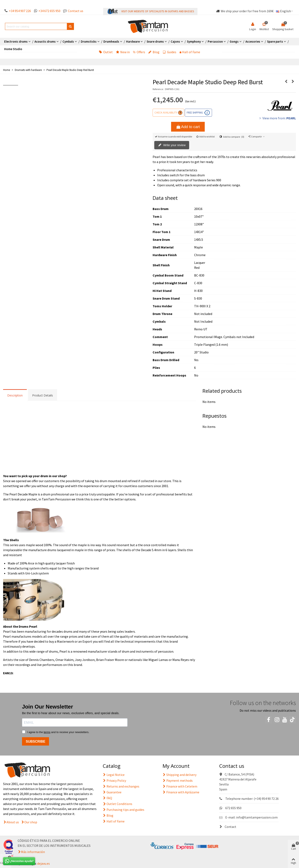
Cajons (175, 41)
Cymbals (68, 41)
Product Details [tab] (43, 395)
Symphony (194, 41)
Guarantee (112, 792)
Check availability (166, 112)
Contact (228, 827)
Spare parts (275, 41)
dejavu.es (44, 863)
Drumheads (111, 41)
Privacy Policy (114, 780)
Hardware (133, 41)
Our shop (31, 822)
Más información (33, 852)
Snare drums (155, 41)
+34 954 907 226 (20, 11)
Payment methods (178, 780)
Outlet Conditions (118, 804)
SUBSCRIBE (36, 741)
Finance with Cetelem (180, 786)
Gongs (234, 41)
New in (123, 52)
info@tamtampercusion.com (257, 817)
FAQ (107, 798)
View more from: (277, 118)
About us (13, 822)
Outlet (106, 52)
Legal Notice (114, 775)
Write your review (172, 145)
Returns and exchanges (121, 786)
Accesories (253, 41)
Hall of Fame (190, 52)
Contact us (76, 11)
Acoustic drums (45, 41)
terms (47, 732)
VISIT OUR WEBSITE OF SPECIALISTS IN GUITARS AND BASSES (158, 11)
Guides (169, 52)
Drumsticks (89, 41)
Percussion (215, 41)
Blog (154, 52)
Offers (139, 52)
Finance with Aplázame (181, 792)
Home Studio (13, 49)
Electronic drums (16, 41)
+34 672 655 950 (49, 11)
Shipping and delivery (180, 775)
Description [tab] (15, 395)
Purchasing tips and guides (124, 810)
